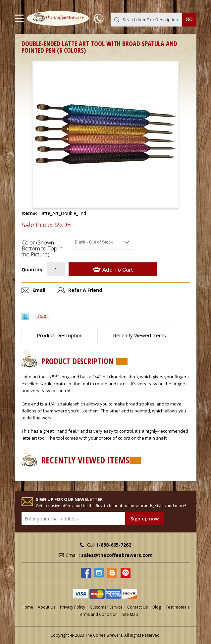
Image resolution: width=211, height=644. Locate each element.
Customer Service (106, 607)
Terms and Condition (98, 614)
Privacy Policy (73, 607)
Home (27, 607)
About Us (47, 607)
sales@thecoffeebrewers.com (117, 555)
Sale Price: (37, 225)
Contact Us (137, 607)
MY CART (187, 6)
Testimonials (178, 607)
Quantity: (33, 269)
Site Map (130, 614)
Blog (157, 607)
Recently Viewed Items (139, 335)
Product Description (60, 335)
